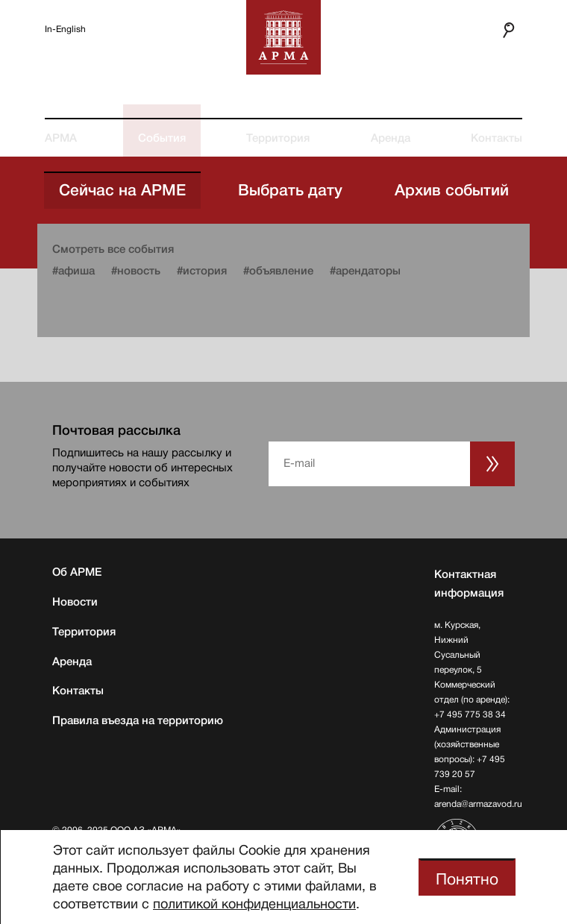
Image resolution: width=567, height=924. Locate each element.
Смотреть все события (113, 249)
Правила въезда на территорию (138, 720)
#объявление (278, 271)
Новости (75, 602)
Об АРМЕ (77, 572)
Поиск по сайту (501, 30)
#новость (136, 271)
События (162, 138)
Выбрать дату (290, 190)
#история (202, 271)
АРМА (61, 138)
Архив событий (452, 190)
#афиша (73, 271)
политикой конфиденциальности (254, 904)
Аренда (391, 138)
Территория (278, 138)
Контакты (496, 138)
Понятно (467, 879)
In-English (65, 29)
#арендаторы (365, 271)
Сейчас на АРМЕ (122, 190)
